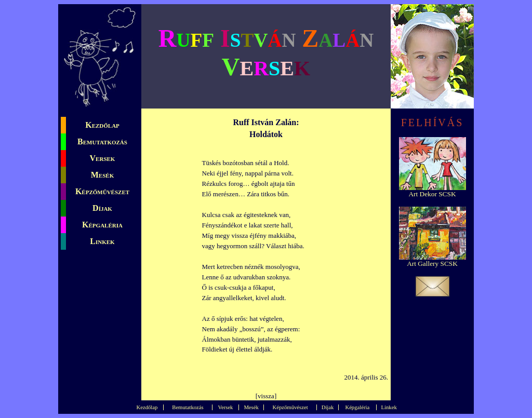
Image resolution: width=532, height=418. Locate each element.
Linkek (102, 241)
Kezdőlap (102, 125)
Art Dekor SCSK (432, 194)
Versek (103, 158)
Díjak (102, 208)
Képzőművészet (102, 191)
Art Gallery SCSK (432, 264)
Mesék (102, 175)
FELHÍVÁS (433, 123)
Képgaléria (102, 225)
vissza (266, 396)
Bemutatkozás (102, 141)
